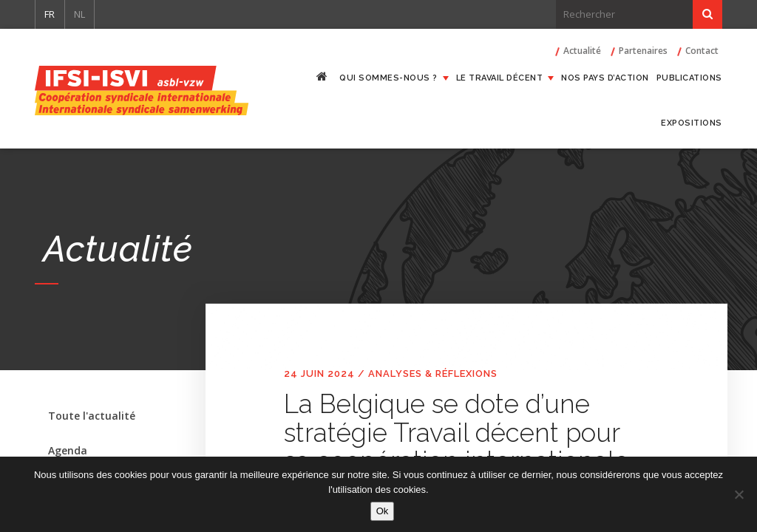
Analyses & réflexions (433, 374)
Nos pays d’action (605, 78)
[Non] (739, 494)
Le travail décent (500, 78)
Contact (702, 51)
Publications (689, 78)
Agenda (68, 450)
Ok (383, 511)
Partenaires (643, 51)
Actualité (582, 51)
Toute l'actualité (92, 416)
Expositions (692, 123)
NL (79, 14)
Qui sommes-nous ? (388, 78)
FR (50, 14)
